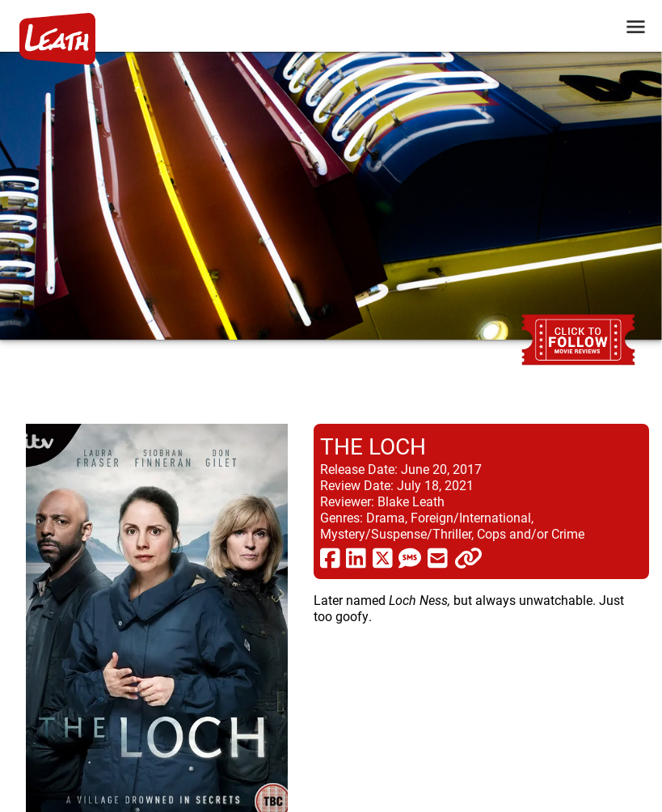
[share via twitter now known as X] (383, 557)
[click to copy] (468, 557)
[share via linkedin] (356, 557)
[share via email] (438, 557)
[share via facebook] (330, 557)
